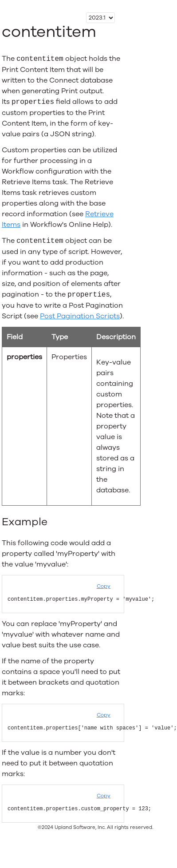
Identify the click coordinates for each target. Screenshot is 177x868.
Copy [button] (104, 586)
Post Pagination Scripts (80, 316)
